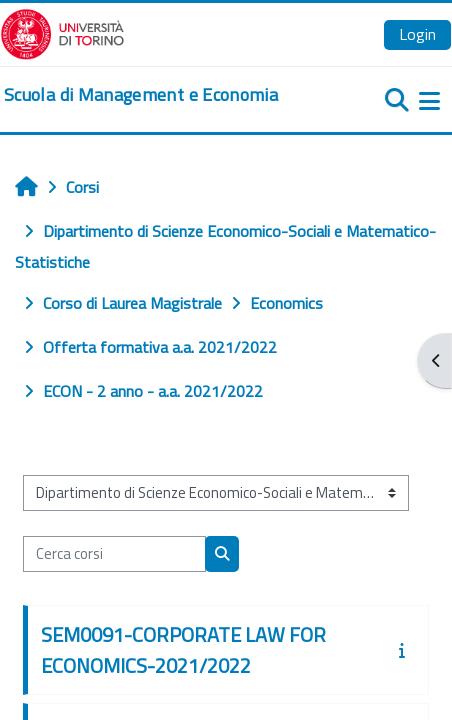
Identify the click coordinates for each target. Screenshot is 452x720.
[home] (141, 95)
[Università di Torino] (62, 32)
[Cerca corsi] (114, 554)
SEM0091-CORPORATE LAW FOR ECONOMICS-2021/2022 (183, 650)
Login (417, 34)
